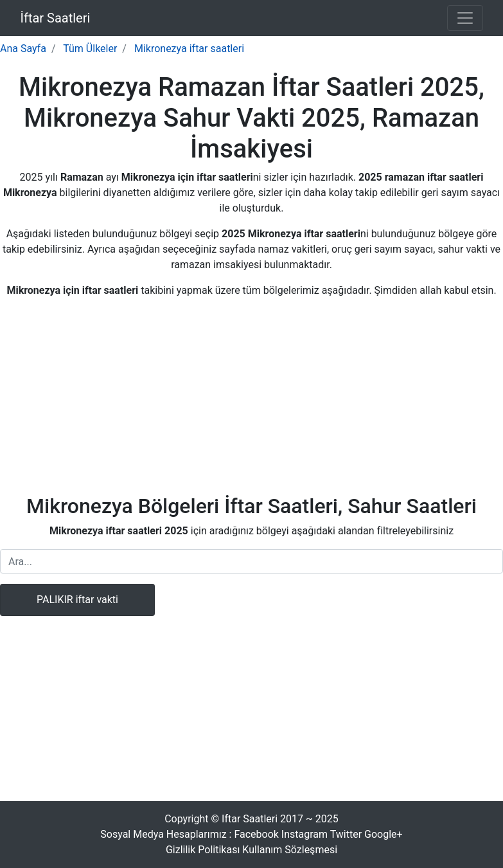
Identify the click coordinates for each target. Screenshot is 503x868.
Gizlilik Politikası (203, 850)
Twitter (346, 834)
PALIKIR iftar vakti (77, 600)
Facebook (256, 834)
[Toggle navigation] (465, 18)
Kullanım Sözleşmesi (290, 850)
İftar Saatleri (56, 18)
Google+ (384, 834)
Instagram (304, 834)
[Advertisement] (252, 399)
